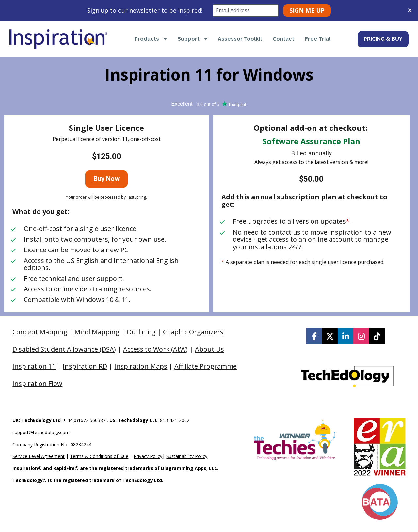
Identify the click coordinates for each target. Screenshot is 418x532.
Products (151, 39)
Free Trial (318, 39)
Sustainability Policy (187, 456)
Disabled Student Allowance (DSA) (64, 349)
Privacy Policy (148, 456)
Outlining (141, 332)
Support (193, 39)
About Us (209, 349)
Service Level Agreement (39, 456)
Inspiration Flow (37, 383)
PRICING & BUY (383, 39)
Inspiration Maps (141, 366)
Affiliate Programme (206, 366)
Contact (283, 39)
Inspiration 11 (34, 366)
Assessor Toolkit (240, 39)
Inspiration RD (85, 366)
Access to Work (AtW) (155, 349)
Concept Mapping (40, 332)
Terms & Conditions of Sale (99, 456)
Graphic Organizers (193, 332)
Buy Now (106, 179)
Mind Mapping (97, 332)
